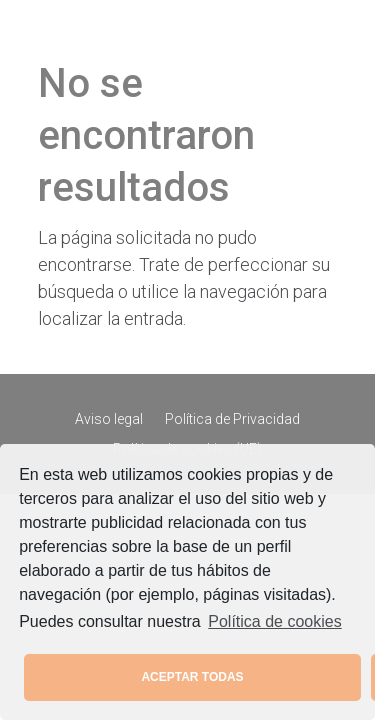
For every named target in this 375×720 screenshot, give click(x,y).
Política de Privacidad (232, 419)
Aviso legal (109, 419)
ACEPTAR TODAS (192, 677)
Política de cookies (274, 621)
